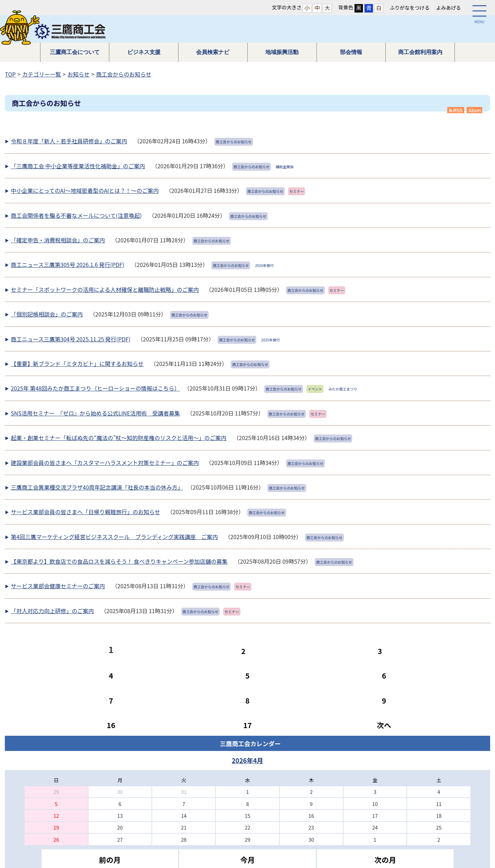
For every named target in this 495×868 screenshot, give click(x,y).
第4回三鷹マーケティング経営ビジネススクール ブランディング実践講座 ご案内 (114, 537)
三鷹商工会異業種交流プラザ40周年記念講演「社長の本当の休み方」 (97, 487)
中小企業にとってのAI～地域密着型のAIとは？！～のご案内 (85, 190)
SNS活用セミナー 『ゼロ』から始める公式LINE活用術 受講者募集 (95, 413)
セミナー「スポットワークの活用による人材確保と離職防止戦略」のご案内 (105, 289)
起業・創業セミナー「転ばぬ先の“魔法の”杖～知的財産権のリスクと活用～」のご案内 (118, 438)
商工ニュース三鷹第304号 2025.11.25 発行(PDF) (71, 339)
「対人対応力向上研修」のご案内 (52, 611)
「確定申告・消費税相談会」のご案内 (58, 240)
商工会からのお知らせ (124, 74)
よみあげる (448, 7)
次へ (384, 725)
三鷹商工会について (75, 52)
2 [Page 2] (243, 651)
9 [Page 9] (384, 700)
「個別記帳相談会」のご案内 (47, 314)
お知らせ (79, 74)
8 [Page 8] (247, 700)
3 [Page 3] (380, 651)
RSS (456, 110)
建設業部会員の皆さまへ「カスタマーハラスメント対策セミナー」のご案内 (105, 463)
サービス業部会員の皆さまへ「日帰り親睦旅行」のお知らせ (85, 512)
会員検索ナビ (213, 52)
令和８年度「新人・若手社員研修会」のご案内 (69, 141)
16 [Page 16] (111, 725)
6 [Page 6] (384, 675)
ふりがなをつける (410, 7)
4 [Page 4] (111, 675)
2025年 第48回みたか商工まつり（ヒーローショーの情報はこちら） (95, 388)
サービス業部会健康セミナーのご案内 (58, 586)
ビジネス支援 (144, 52)
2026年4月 (247, 760)
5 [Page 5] (247, 675)
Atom (475, 110)
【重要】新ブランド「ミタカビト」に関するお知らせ (77, 364)
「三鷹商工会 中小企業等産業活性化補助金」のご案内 (78, 166)
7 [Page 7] (111, 700)
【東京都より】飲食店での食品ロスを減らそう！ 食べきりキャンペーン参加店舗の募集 (119, 561)
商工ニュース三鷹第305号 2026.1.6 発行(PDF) (67, 265)
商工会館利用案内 (420, 52)
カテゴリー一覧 (42, 74)
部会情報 (351, 52)
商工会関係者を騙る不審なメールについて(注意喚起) (76, 215)
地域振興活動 (282, 52)
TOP (10, 74)
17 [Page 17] (247, 725)
